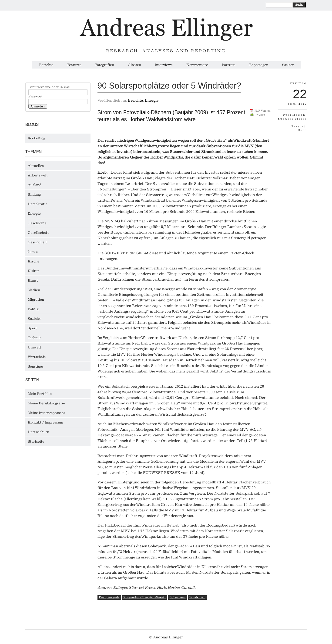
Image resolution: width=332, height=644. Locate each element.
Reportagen (259, 65)
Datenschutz (38, 432)
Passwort (35, 96)
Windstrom (197, 597)
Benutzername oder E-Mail (49, 87)
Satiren (288, 65)
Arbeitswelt (38, 175)
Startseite (36, 441)
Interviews (164, 65)
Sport (32, 328)
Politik (33, 309)
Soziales (35, 319)
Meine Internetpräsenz (47, 413)
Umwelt (34, 347)
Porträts (229, 65)
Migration (36, 300)
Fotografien (105, 65)
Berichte (46, 65)
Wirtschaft (37, 357)
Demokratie (38, 204)
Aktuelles (36, 166)
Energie (34, 214)
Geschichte (37, 223)
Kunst (33, 280)
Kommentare (197, 65)
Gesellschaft (38, 233)
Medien (34, 290)
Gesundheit (37, 242)
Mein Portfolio (40, 394)
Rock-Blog (36, 138)
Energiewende (109, 597)
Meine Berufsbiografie (46, 403)
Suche (299, 5)
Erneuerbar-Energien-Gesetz (145, 597)
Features (74, 65)
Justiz (33, 252)
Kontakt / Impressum (45, 422)
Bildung (34, 194)
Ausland (35, 185)
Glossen (134, 65)
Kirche (34, 261)
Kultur (33, 271)
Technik (34, 338)
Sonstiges (36, 366)
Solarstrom (178, 597)
